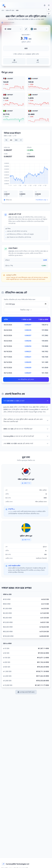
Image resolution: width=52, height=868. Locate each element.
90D (16, 140)
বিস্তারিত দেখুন (26, 310)
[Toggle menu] (49, 5)
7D (6, 140)
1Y (21, 140)
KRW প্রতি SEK (10, 10)
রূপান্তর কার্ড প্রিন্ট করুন (26, 692)
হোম (3, 10)
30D (11, 140)
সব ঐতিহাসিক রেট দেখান (26, 379)
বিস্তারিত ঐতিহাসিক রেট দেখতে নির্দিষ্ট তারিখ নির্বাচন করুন (20, 300)
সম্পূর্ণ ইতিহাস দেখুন (42, 200)
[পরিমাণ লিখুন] (26, 48)
